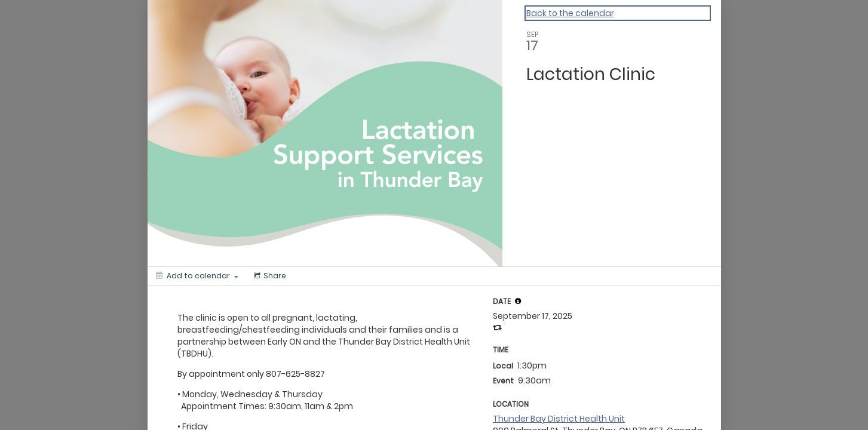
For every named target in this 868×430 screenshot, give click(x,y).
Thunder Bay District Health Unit (559, 419)
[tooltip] (518, 301)
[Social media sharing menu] (269, 276)
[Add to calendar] (197, 276)
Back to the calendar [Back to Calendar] (570, 13)
